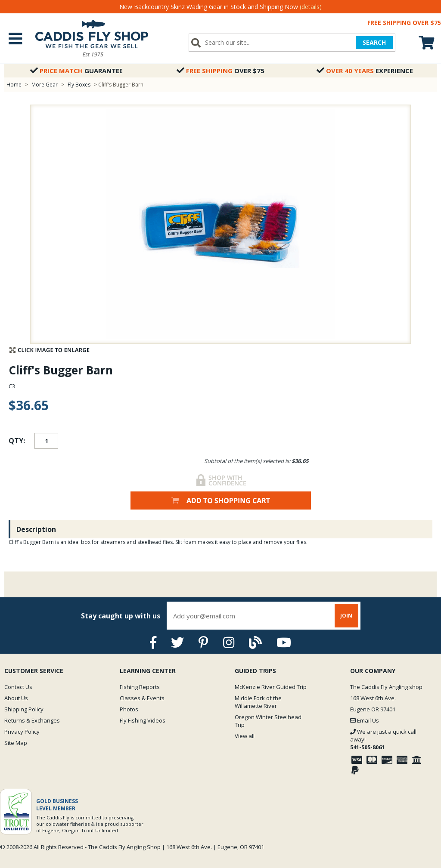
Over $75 (220, 71)
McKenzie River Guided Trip (271, 687)
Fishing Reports (140, 687)
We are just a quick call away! (383, 739)
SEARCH (374, 42)
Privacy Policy (22, 732)
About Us (16, 698)
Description (36, 529)
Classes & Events (142, 698)
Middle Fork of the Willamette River (258, 702)
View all (245, 736)
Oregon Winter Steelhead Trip (268, 721)
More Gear (45, 85)
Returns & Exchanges (32, 720)
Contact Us (18, 687)
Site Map (16, 743)
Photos (129, 709)
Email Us (365, 720)
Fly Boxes (79, 85)
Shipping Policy (24, 709)
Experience (365, 71)
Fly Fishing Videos (143, 720)
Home (14, 85)
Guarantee (76, 71)
